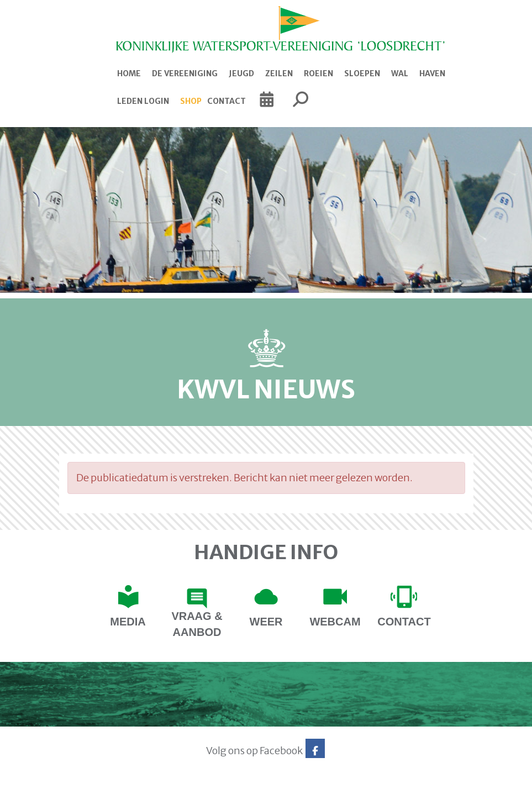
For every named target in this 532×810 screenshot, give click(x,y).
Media (128, 622)
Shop (191, 101)
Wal (400, 73)
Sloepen (362, 73)
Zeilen (279, 73)
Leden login (143, 101)
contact (404, 622)
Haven (432, 73)
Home (129, 73)
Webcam (335, 622)
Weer (266, 622)
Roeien (318, 73)
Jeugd (241, 73)
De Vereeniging (185, 73)
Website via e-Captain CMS (94, 798)
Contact (227, 101)
